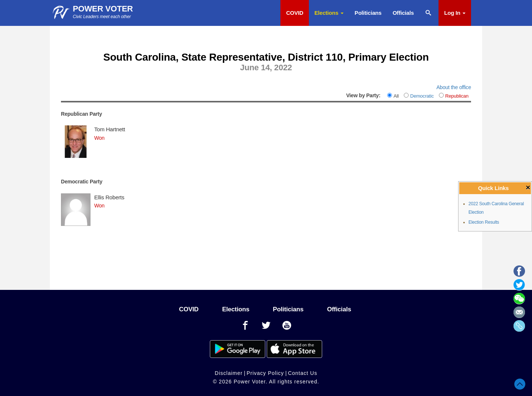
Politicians (368, 13)
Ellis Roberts (109, 197)
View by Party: (363, 95)
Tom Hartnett (110, 129)
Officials (403, 13)
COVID (295, 13)
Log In (455, 13)
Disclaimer (229, 373)
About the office (454, 87)
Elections (329, 13)
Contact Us (302, 373)
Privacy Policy (265, 373)
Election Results (484, 222)
